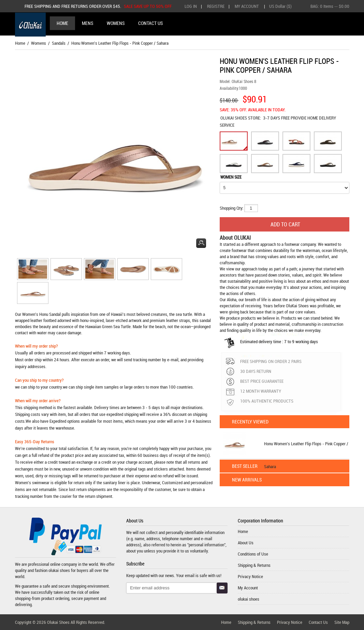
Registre (216, 6)
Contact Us (318, 622)
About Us (246, 543)
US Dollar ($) (280, 6)
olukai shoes (59, 570)
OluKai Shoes (297, 306)
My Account (247, 6)
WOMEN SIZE (231, 177)
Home (62, 23)
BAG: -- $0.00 (330, 6)
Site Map (342, 622)
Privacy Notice (250, 576)
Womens (39, 43)
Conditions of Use (253, 554)
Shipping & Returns (254, 565)
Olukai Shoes (58, 622)
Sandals (59, 43)
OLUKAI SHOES (234, 118)
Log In (191, 6)
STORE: (241, 118)
